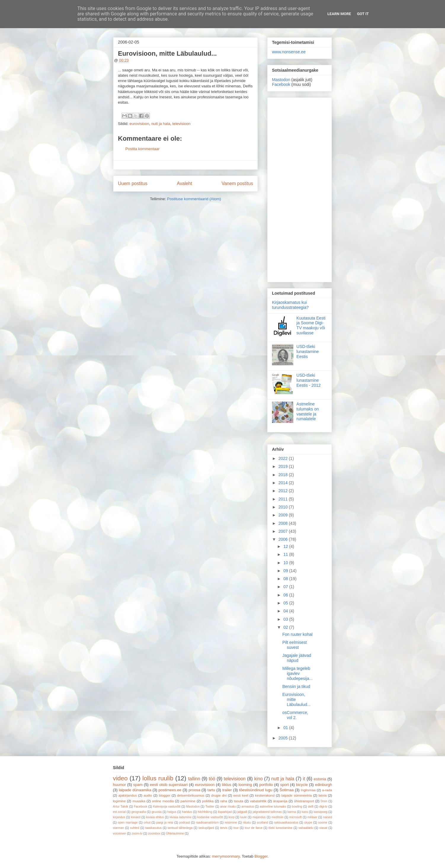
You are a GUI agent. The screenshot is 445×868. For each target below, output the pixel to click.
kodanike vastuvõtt (210, 817)
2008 (284, 523)
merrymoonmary (226, 856)
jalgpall (242, 812)
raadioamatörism (207, 823)
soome (323, 823)
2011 (284, 499)
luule (244, 817)
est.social (119, 812)
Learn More (339, 14)
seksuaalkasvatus (286, 823)
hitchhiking (205, 812)
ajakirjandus (128, 795)
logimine (119, 801)
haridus (187, 812)
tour (236, 828)
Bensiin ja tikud (296, 686)
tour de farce (254, 828)
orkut (147, 823)
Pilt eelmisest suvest (294, 645)
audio (148, 795)
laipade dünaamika (135, 790)
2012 (284, 491)
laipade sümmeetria (297, 795)
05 (286, 603)
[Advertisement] (300, 189)
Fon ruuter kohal (297, 634)
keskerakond (265, 795)
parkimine (188, 801)
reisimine (231, 823)
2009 (284, 515)
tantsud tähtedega (180, 828)
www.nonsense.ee (289, 52)
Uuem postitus (133, 183)
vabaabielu (306, 828)
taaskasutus (153, 828)
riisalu (247, 823)
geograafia (139, 812)
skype (308, 823)
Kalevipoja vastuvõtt (167, 807)
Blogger (261, 856)
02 (286, 627)
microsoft (295, 817)
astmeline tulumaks (273, 807)
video (120, 778)
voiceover (119, 833)
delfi (311, 807)
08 (286, 579)
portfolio (266, 785)
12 (286, 546)
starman (119, 828)
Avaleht (185, 183)
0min (324, 801)
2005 (284, 738)
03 (286, 619)
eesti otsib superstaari (169, 785)
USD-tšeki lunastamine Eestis (308, 352)
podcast (185, 823)
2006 (284, 539)
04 (286, 611)
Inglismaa (308, 790)
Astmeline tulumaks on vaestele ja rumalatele (308, 411)
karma (292, 812)
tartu (211, 790)
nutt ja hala (161, 124)
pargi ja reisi (165, 823)
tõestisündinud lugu (256, 790)
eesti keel (241, 795)
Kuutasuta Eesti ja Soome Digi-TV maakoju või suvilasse (311, 325)
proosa (194, 790)
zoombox (154, 833)
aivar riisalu (228, 807)
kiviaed (136, 817)
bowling (297, 807)
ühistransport (304, 801)
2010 (284, 507)
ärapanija (280, 801)
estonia (320, 779)
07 (286, 587)
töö (212, 779)
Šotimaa (286, 790)
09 (286, 571)
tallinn (194, 779)
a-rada (327, 790)
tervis (224, 828)
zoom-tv (137, 833)
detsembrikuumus (191, 795)
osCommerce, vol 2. (295, 715)
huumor (119, 785)
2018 (284, 475)
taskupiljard (206, 828)
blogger (165, 795)
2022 (284, 458)
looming (245, 785)
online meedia (163, 801)
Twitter (210, 807)
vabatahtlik (258, 801)
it (304, 779)
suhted (135, 828)
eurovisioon (139, 124)
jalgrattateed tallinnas (267, 812)
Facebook (281, 84)
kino (258, 779)
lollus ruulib (158, 778)
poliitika (208, 801)
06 (286, 595)
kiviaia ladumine (180, 817)
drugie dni (219, 795)
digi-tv (323, 807)
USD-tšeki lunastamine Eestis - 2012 (309, 380)
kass (305, 812)
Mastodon (281, 80)
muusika (139, 801)
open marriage (128, 823)
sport (285, 785)
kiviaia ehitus (155, 817)
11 (286, 554)
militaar (313, 817)
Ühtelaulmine (175, 833)
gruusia (156, 812)
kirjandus (119, 817)
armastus (248, 807)
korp (231, 817)
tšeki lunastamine (280, 828)
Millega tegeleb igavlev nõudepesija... (297, 673)
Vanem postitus (237, 183)
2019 (284, 466)
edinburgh (324, 785)
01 (286, 728)
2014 (284, 483)
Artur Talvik (121, 807)
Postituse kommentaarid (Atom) (194, 199)
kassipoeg (320, 812)
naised (328, 817)
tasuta (238, 801)
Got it (363, 14)
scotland (262, 823)
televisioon (181, 124)
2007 (284, 531)
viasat (323, 828)
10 (286, 563)
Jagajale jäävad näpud (297, 658)
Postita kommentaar (143, 149)
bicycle (302, 785)
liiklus (227, 785)
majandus (259, 817)
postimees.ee (170, 790)
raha (224, 801)
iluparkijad (225, 812)
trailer (227, 790)
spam (138, 785)
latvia (322, 795)
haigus (172, 812)
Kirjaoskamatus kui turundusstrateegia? (290, 305)
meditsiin (277, 817)
